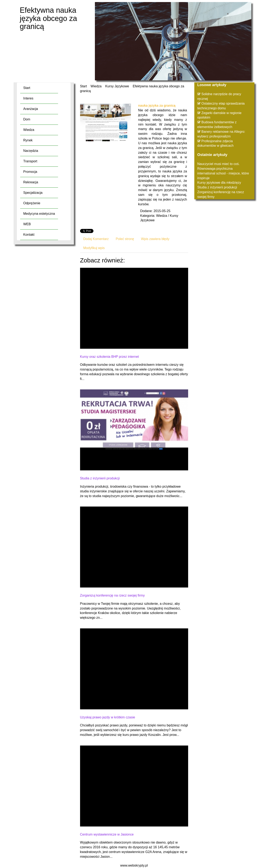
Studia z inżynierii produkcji (100, 478)
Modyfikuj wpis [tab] (94, 248)
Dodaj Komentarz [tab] (96, 239)
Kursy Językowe (117, 86)
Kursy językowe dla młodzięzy (219, 183)
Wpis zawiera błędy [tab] (155, 239)
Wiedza (96, 86)
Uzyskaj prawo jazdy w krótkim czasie (108, 717)
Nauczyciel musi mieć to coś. (218, 164)
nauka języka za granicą (157, 106)
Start (84, 86)
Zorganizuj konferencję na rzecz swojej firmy (112, 595)
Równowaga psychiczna (215, 169)
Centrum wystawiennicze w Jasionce (107, 834)
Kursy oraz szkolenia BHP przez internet (110, 357)
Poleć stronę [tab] (125, 239)
